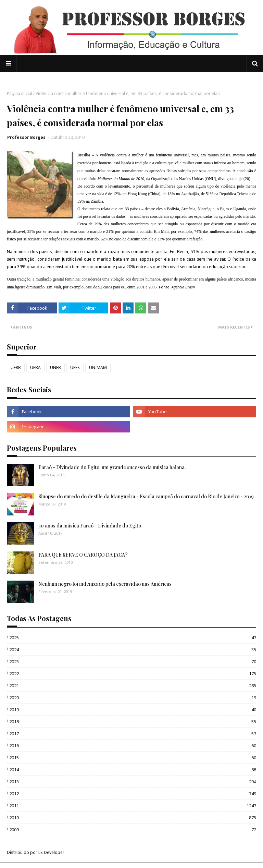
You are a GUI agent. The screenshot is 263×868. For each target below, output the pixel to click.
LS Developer (51, 852)
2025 (133, 638)
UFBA (35, 367)
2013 (133, 782)
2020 (133, 698)
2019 (133, 710)
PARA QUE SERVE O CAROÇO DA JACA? (83, 555)
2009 (133, 830)
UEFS (75, 367)
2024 (133, 650)
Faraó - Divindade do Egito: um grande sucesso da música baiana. (112, 467)
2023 (133, 662)
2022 (133, 674)
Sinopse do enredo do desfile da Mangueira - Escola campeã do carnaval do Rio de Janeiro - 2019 (146, 496)
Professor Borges (26, 137)
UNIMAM (98, 367)
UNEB (55, 367)
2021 (133, 686)
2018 (133, 722)
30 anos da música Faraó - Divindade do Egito (90, 526)
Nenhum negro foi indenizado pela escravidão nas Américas (105, 584)
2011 (133, 806)
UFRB (16, 367)
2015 (133, 758)
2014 (133, 770)
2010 (133, 818)
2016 (133, 746)
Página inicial (20, 93)
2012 (133, 794)
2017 (133, 734)
